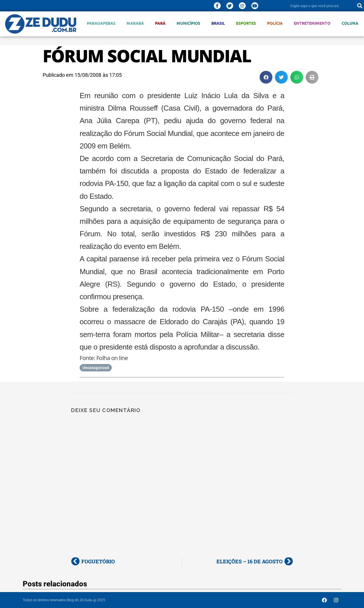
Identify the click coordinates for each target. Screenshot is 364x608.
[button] (266, 77)
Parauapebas (101, 23)
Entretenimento (312, 23)
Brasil (218, 23)
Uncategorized (96, 368)
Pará (160, 23)
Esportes (246, 23)
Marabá (135, 23)
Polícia (275, 23)
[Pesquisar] (360, 6)
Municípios (188, 23)
